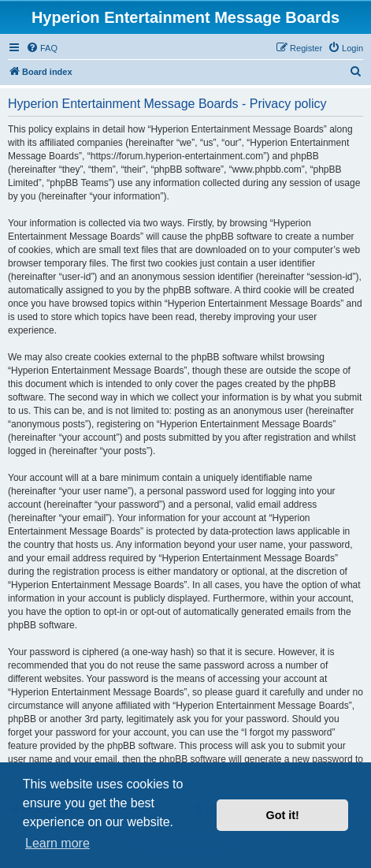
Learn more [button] (58, 843)
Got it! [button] (283, 815)
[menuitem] (42, 48)
